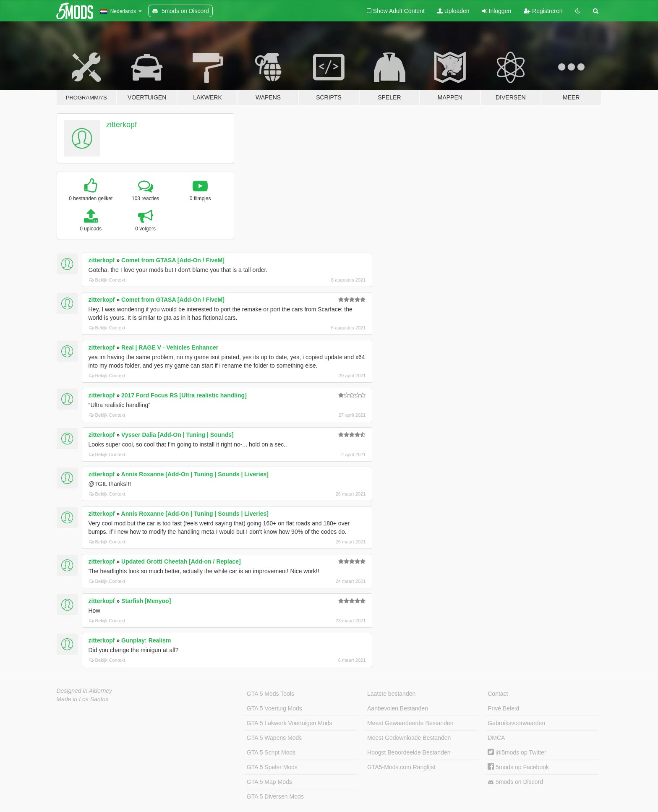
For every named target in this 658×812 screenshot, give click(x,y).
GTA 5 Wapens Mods (274, 738)
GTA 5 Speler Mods (272, 767)
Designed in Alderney (85, 691)
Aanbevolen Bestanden (398, 708)
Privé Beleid (503, 708)
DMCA (496, 738)
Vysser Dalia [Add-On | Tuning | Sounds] (178, 435)
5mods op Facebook (518, 767)
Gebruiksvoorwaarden (516, 723)
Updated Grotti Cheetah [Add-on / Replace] (181, 561)
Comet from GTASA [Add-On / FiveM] (173, 260)
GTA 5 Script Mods (271, 752)
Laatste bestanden (391, 694)
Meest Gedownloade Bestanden (409, 738)
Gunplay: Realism (146, 640)
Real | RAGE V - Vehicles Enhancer (170, 347)
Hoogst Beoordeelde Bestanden (409, 752)
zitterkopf (121, 125)
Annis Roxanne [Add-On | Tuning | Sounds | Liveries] (195, 474)
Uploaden (453, 11)
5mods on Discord (515, 782)
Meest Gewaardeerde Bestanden (410, 723)
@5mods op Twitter (517, 752)
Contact (498, 694)
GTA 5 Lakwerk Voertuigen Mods (290, 723)
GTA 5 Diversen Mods (275, 796)
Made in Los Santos (83, 699)
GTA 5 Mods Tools (270, 694)
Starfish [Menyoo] (146, 601)
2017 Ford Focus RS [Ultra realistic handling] (184, 395)
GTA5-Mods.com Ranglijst (401, 767)
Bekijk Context (107, 280)
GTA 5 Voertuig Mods (274, 708)
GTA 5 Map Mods (269, 782)
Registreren (543, 11)
